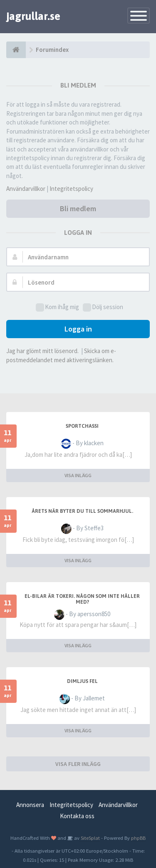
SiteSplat (90, 838)
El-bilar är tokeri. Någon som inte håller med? (82, 599)
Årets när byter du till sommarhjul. (82, 511)
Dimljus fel (82, 681)
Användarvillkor (26, 189)
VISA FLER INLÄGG (78, 764)
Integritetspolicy (71, 189)
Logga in (78, 329)
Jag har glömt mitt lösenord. (42, 351)
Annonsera (30, 805)
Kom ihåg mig (57, 307)
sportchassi (82, 426)
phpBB (138, 838)
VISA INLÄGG (78, 475)
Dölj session (103, 307)
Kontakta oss (77, 816)
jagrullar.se (33, 16)
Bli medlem (78, 208)
